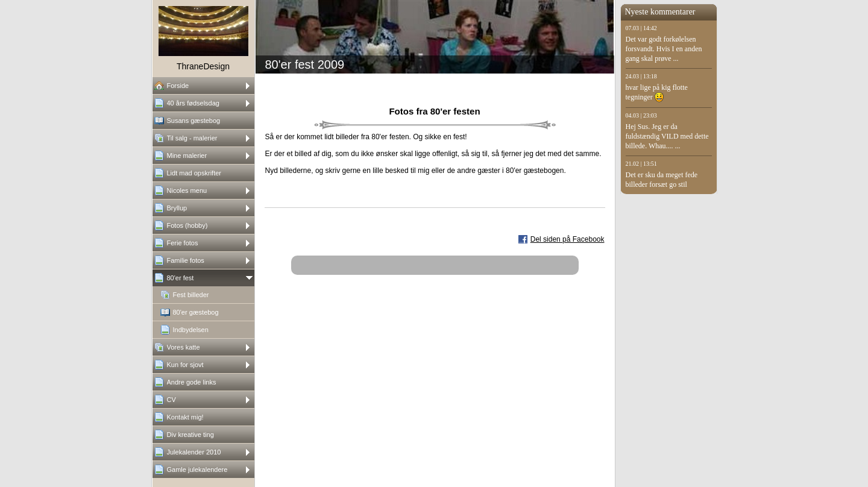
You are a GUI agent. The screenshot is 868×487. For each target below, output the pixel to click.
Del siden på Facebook (568, 239)
